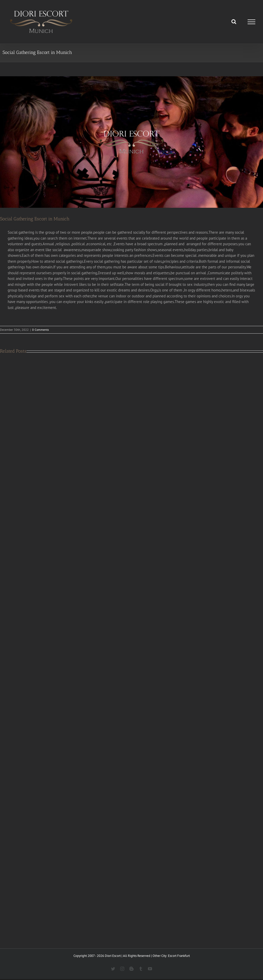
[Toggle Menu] (252, 22)
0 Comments (40, 330)
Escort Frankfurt (179, 956)
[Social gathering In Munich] (131, 142)
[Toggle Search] (234, 22)
